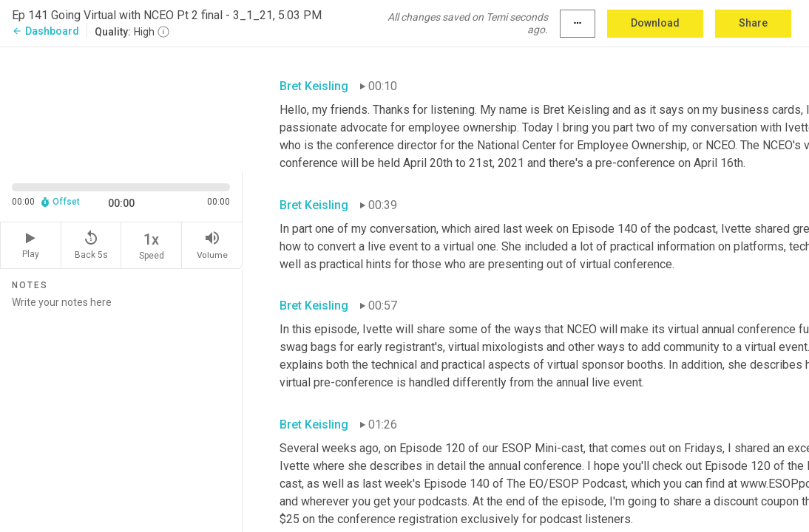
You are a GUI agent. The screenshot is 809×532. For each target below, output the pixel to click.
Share (753, 23)
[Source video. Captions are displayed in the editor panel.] (121, 108)
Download (655, 23)
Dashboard (45, 31)
